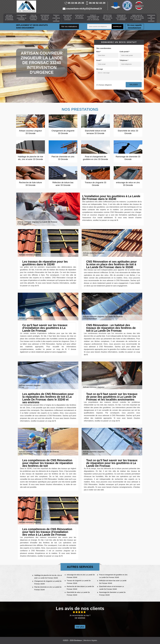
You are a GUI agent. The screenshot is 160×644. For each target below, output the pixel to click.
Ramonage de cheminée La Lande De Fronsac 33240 (112, 594)
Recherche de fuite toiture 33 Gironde (68, 17)
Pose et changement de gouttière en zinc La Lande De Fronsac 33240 (113, 576)
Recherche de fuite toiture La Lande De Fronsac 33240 (80, 588)
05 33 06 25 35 (74, 3)
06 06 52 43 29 (95, 3)
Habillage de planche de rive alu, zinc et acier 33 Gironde (137, 17)
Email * (99, 60)
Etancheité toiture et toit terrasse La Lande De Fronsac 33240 (111, 588)
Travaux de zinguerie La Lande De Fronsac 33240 (79, 582)
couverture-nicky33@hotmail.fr (82, 9)
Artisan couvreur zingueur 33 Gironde (9, 17)
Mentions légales (90, 640)
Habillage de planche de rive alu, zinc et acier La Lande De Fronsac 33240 (48, 577)
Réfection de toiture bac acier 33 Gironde (108, 17)
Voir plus (80, 627)
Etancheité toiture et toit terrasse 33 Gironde (121, 17)
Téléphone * (124, 60)
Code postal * (124, 52)
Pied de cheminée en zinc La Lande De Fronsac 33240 (48, 588)
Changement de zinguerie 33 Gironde (22, 17)
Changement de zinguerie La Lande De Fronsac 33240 (48, 582)
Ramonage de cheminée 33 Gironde (151, 18)
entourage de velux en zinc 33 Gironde (45, 17)
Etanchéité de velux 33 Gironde (79, 17)
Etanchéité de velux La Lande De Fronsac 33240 (78, 594)
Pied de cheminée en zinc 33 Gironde (33, 17)
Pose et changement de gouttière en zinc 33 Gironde (93, 17)
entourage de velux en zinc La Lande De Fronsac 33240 (81, 576)
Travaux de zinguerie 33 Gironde (56, 18)
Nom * (99, 52)
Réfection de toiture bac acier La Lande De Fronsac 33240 (113, 582)
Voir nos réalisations (69, 27)
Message (100, 69)
